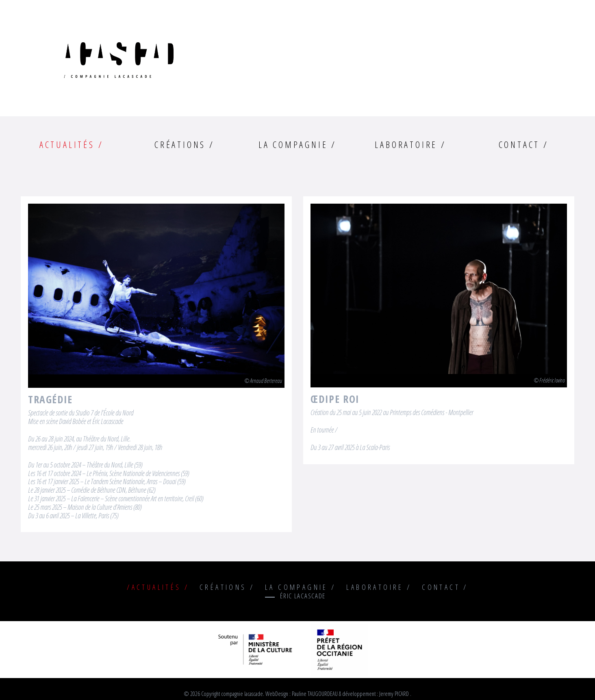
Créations (180, 145)
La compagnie (293, 145)
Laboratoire (406, 145)
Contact (519, 145)
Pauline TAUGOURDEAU (315, 694)
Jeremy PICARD (394, 694)
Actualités (67, 145)
